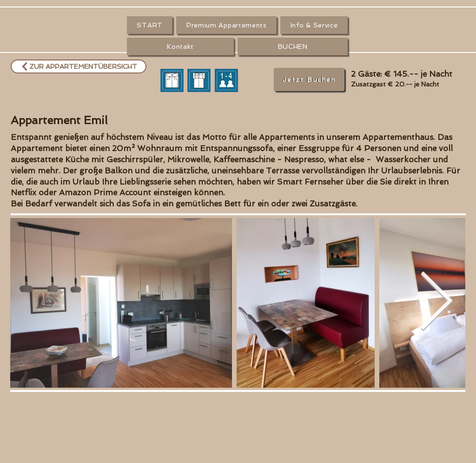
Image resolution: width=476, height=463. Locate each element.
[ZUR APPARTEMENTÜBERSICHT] (79, 66)
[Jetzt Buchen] (309, 79)
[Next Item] (436, 303)
